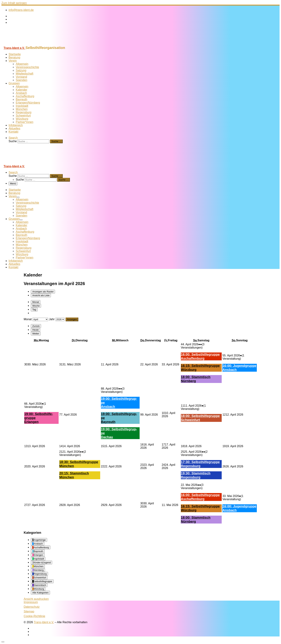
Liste (41, 295)
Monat (36, 302)
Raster (43, 292)
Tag (34, 310)
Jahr (52, 319)
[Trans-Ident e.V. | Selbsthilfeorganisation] (24, 44)
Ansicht (36, 599)
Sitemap (29, 611)
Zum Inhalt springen (14, 3)
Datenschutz (32, 607)
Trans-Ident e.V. (44, 622)
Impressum (31, 602)
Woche (36, 306)
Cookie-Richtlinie (34, 616)
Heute (35, 330)
